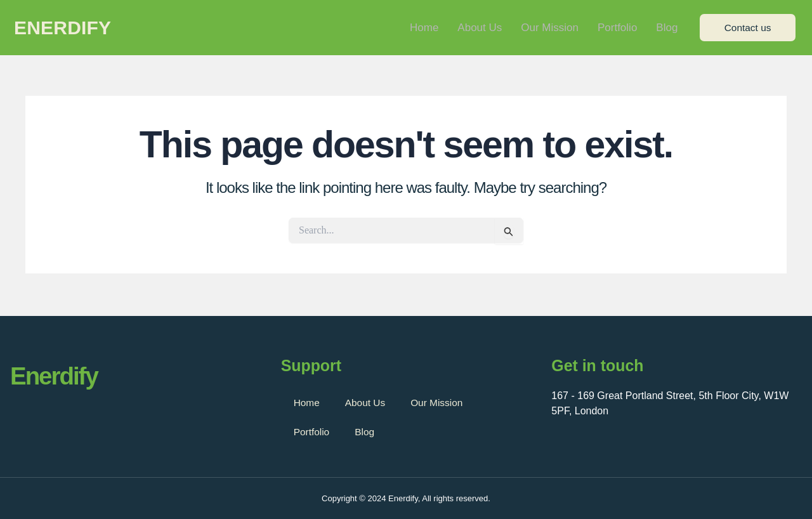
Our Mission (550, 28)
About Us (480, 28)
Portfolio (617, 28)
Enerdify (62, 29)
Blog (667, 28)
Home (424, 28)
